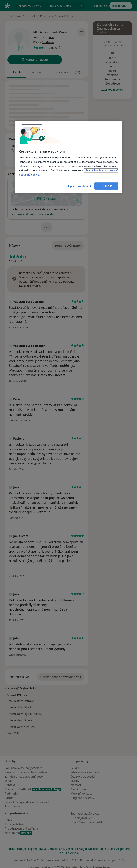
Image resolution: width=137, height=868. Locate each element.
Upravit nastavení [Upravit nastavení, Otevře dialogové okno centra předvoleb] (80, 187)
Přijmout (106, 186)
